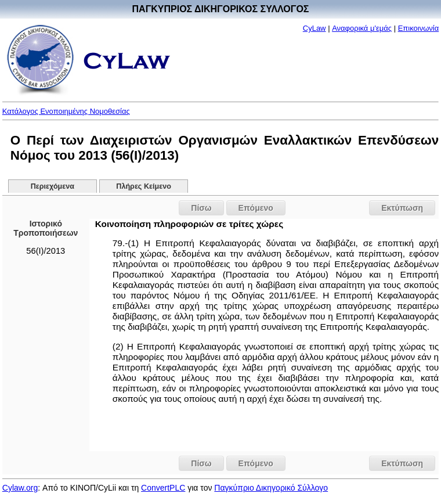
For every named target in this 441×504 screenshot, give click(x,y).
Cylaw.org (20, 488)
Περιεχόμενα (53, 186)
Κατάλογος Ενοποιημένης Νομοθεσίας (66, 111)
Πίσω (201, 208)
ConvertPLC (163, 488)
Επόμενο (256, 208)
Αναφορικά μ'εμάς (362, 28)
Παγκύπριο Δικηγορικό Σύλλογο (271, 488)
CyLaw (315, 28)
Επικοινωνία (419, 28)
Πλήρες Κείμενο (144, 186)
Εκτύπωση (402, 208)
